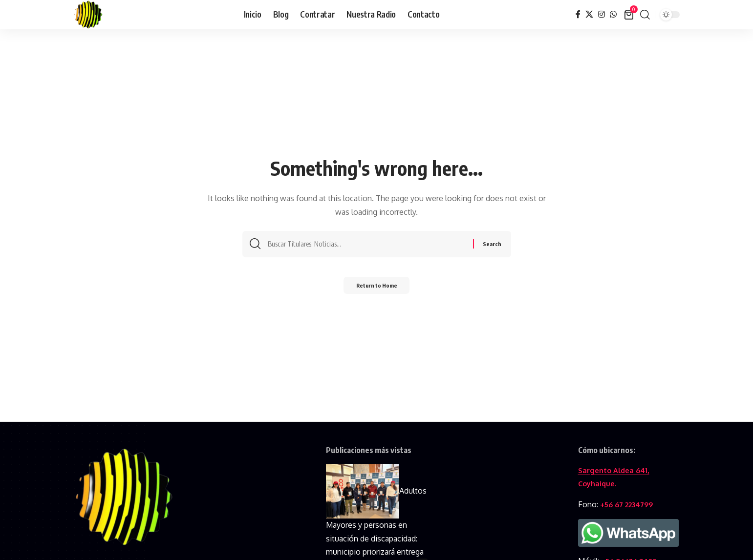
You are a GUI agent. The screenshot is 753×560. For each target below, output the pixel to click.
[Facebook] (578, 14)
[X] (589, 14)
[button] (645, 15)
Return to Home (376, 288)
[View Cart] (630, 15)
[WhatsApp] (613, 14)
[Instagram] (602, 14)
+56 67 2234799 (630, 504)
